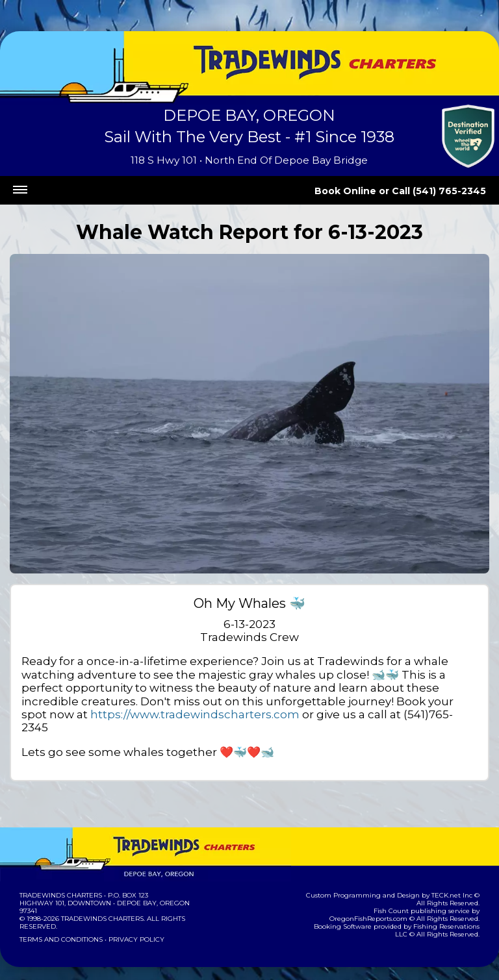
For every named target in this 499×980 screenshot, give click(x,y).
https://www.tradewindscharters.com (352, 701)
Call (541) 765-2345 (445, 191)
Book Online (363, 191)
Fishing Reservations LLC (436, 913)
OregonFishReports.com (438, 898)
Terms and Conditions (60, 926)
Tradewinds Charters (60, 882)
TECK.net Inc (445, 882)
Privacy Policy (133, 926)
